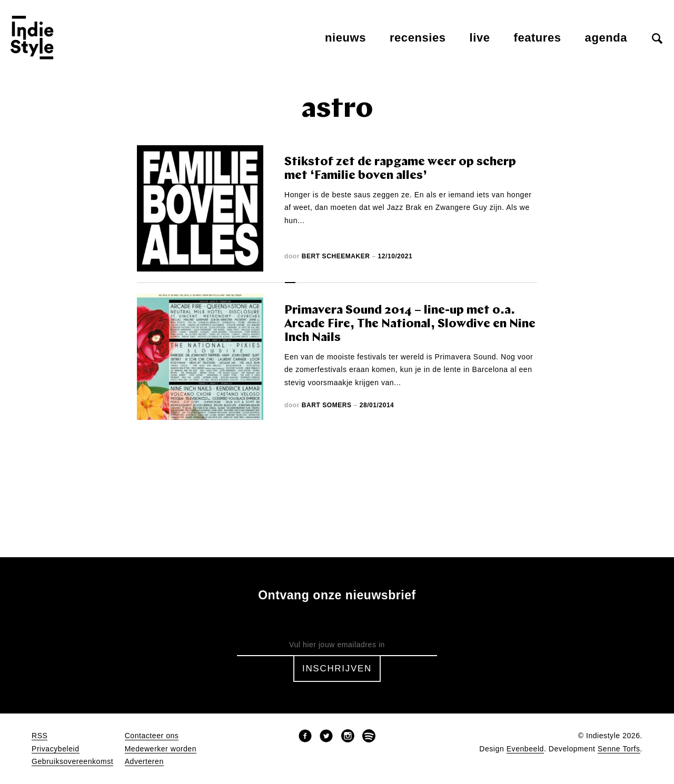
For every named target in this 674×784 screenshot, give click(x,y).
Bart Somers (327, 405)
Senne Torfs (619, 749)
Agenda (606, 38)
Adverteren (144, 762)
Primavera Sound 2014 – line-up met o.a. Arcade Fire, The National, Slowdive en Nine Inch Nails (410, 324)
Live (480, 38)
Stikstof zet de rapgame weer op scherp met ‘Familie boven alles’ (400, 169)
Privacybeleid (56, 749)
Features (538, 38)
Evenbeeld (525, 749)
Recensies (418, 38)
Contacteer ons (152, 736)
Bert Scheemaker (336, 256)
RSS (39, 736)
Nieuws (345, 38)
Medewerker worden (161, 749)
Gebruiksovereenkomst (72, 762)
